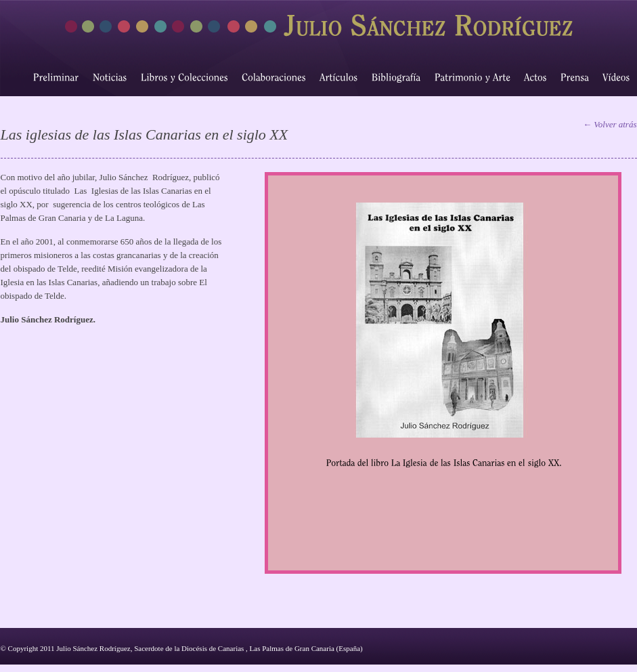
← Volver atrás (610, 124)
